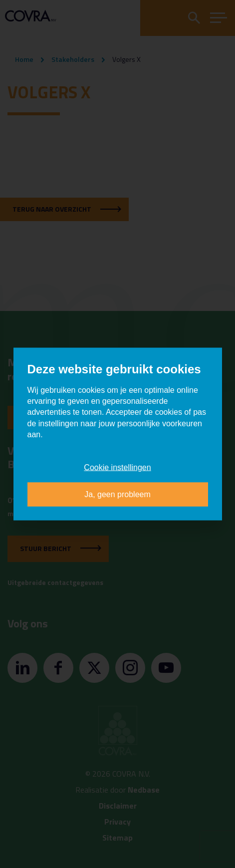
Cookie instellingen (117, 467)
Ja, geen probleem (117, 494)
